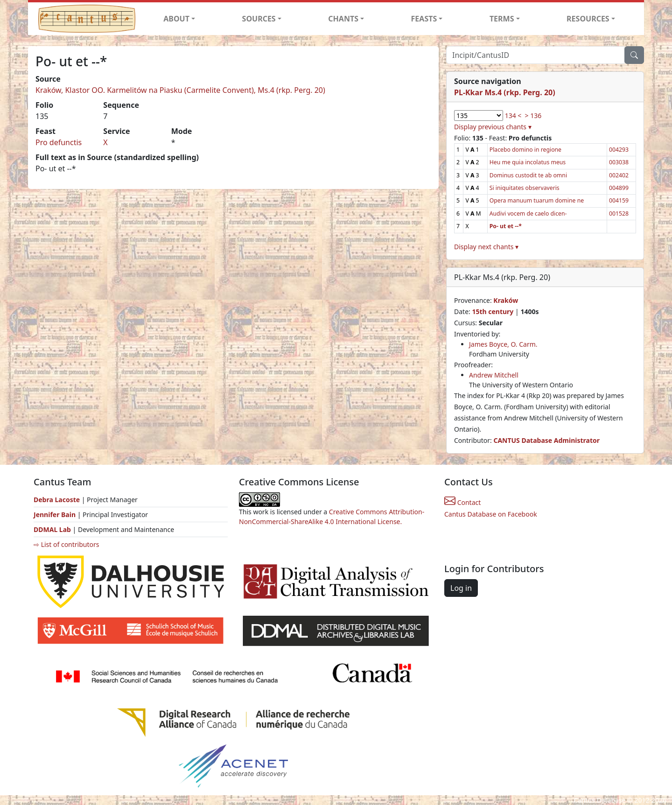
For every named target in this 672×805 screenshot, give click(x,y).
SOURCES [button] (259, 19)
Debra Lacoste (57, 500)
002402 (619, 175)
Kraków (506, 300)
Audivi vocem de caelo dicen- (528, 213)
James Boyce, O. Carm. (503, 344)
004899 (619, 188)
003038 (619, 162)
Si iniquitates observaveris (525, 188)
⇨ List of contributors (66, 544)
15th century (493, 311)
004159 (619, 200)
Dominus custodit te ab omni (528, 175)
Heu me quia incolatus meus (528, 162)
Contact (462, 502)
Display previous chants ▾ (493, 127)
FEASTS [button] (424, 19)
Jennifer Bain (56, 514)
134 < (513, 115)
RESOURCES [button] (588, 19)
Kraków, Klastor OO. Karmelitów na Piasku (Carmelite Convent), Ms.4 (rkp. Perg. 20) (180, 90)
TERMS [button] (502, 19)
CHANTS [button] (343, 19)
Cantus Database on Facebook (491, 514)
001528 (619, 213)
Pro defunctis (59, 142)
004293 (619, 150)
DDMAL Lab (52, 529)
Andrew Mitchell (494, 375)
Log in (461, 588)
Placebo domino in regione (525, 150)
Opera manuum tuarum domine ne (537, 200)
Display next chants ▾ (486, 247)
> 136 (533, 115)
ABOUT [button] (176, 19)
